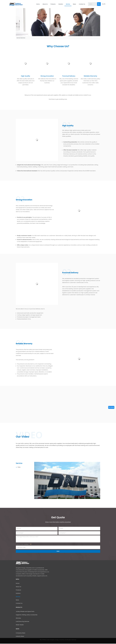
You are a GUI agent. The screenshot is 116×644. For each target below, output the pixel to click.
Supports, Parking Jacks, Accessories (27, 615)
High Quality (26, 76)
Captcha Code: (24, 545)
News (74, 4)
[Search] (99, 4)
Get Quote (111, 407)
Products (53, 4)
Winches (18, 618)
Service (68, 4)
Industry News (20, 637)
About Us (45, 4)
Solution (61, 4)
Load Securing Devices (22, 622)
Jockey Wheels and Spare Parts (25, 612)
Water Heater (20, 625)
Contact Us (82, 4)
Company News (21, 633)
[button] (67, 481)
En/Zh (104, 4)
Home (38, 4)
